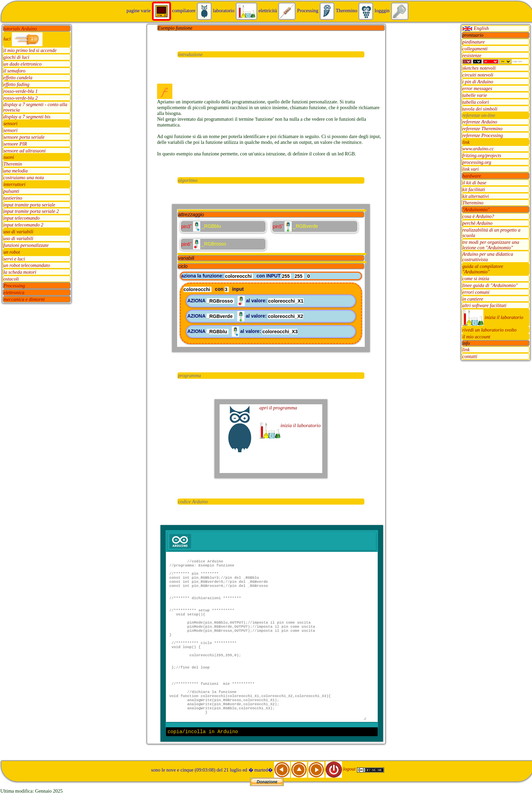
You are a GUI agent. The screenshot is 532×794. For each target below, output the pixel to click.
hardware (472, 176)
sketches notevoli (479, 68)
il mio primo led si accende (30, 51)
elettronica (14, 292)
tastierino (13, 198)
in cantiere (473, 299)
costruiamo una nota (24, 178)
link (466, 142)
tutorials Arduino (20, 29)
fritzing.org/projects (482, 156)
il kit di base (474, 183)
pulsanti (11, 191)
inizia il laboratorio (493, 317)
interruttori (14, 184)
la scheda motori (20, 272)
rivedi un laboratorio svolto (490, 330)
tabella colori (476, 102)
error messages (477, 89)
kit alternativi (476, 196)
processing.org (477, 163)
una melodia (16, 171)
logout (341, 769)
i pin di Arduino (478, 82)
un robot (12, 252)
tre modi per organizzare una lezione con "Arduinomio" (491, 245)
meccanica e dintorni (24, 299)
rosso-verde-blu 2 (21, 98)
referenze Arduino (480, 122)
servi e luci (14, 259)
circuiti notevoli (478, 75)
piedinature (474, 42)
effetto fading (16, 84)
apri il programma (278, 408)
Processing (14, 286)
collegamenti (475, 49)
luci (23, 39)
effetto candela (18, 78)
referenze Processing (483, 135)
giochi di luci (16, 57)
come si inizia (476, 278)
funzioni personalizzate (26, 245)
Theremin (13, 164)
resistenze (472, 55)
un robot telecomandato (27, 266)
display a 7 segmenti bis (27, 117)
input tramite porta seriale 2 (31, 212)
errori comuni (476, 292)
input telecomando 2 (23, 225)
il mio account (476, 337)
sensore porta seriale (24, 137)
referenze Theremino (482, 129)
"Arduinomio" (476, 210)
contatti (470, 357)
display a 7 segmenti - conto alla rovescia (35, 107)
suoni (9, 157)
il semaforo (14, 71)
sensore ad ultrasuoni (24, 151)
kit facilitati (474, 189)
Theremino (473, 203)
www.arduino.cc (478, 149)
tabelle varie (475, 95)
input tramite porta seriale (29, 205)
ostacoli (11, 279)
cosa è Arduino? (478, 217)
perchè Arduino (477, 223)
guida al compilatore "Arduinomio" (483, 269)
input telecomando (22, 218)
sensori (11, 124)
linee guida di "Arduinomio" (490, 285)
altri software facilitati (484, 306)
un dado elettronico (22, 64)
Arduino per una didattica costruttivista (488, 257)
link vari (470, 169)
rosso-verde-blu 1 (21, 91)
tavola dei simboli (480, 109)
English (476, 28)
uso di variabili (18, 232)
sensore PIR (15, 144)
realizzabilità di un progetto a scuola (491, 233)
